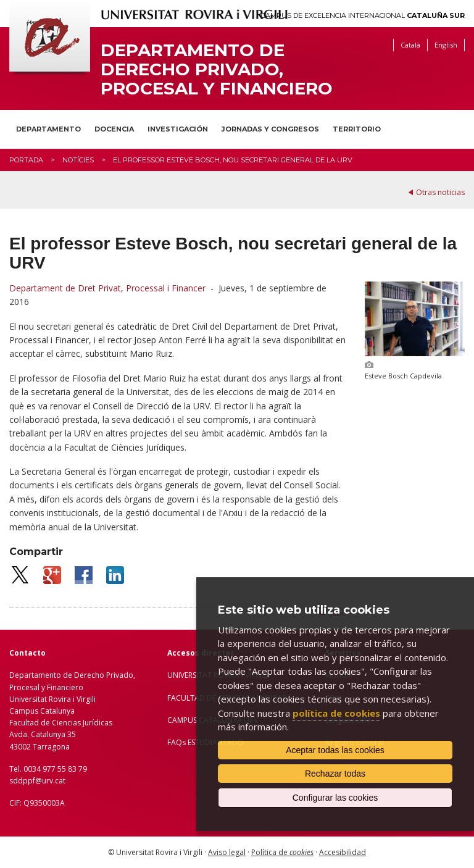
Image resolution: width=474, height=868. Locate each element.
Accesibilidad (343, 852)
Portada (26, 160)
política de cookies (336, 713)
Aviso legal (227, 852)
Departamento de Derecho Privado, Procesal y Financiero (217, 69)
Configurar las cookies (335, 798)
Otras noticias (440, 192)
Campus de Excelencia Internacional (363, 16)
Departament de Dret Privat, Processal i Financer (107, 288)
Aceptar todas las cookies (335, 750)
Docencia (114, 129)
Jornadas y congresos (270, 129)
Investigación (178, 129)
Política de (282, 852)
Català (410, 45)
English (446, 45)
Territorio (357, 129)
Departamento (48, 129)
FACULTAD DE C (195, 698)
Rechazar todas (335, 774)
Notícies (78, 160)
